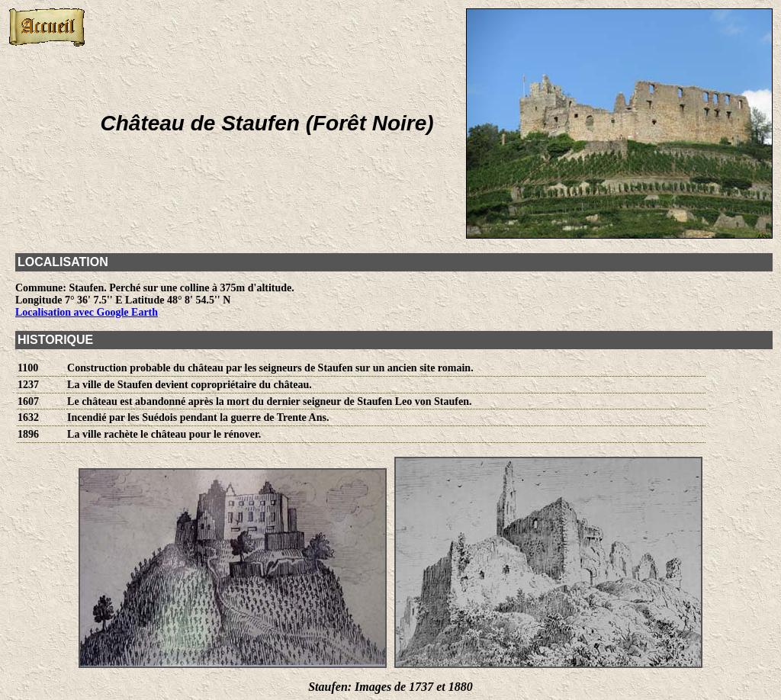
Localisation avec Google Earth (87, 312)
